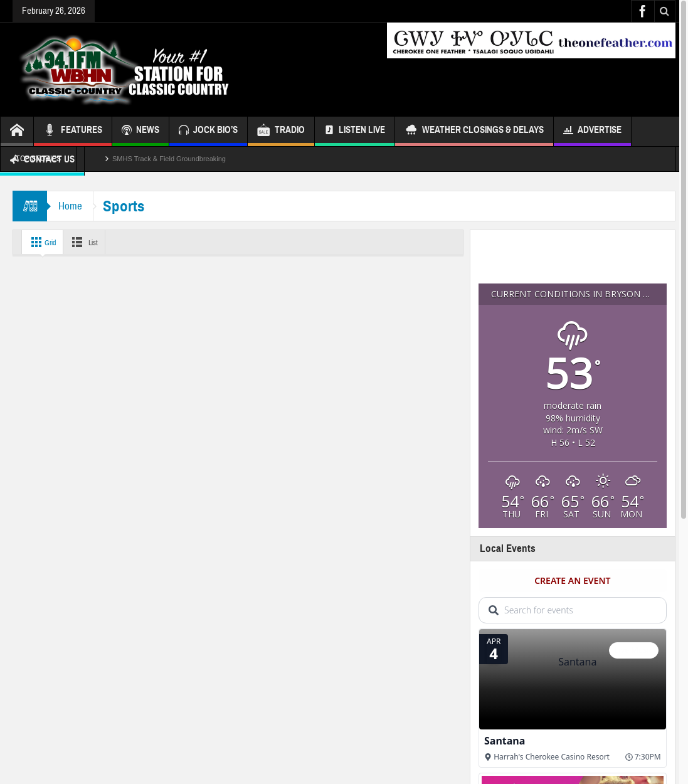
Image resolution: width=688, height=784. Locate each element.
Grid (43, 242)
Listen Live (355, 131)
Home (71, 206)
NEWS (140, 131)
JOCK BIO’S (208, 131)
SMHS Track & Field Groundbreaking (169, 159)
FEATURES (73, 131)
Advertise (592, 131)
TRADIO (281, 131)
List (91, 242)
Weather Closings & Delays (474, 131)
